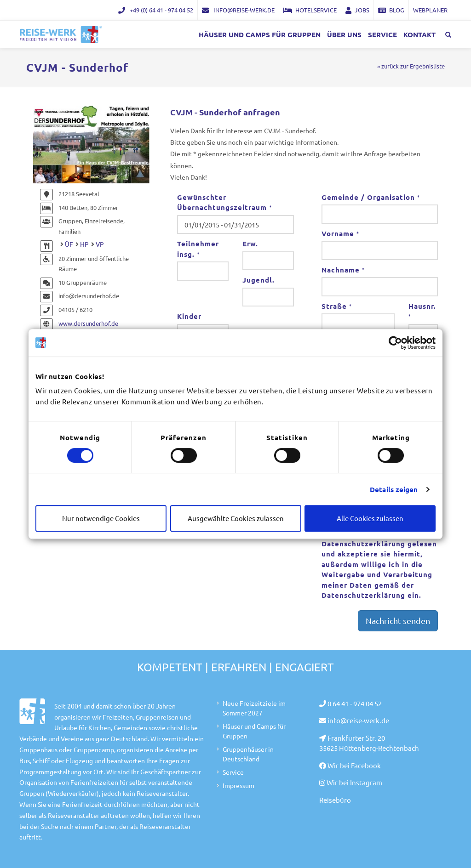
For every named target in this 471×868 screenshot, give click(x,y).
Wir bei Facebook (354, 765)
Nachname (343, 270)
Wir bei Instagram (354, 782)
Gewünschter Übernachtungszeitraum (224, 202)
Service (233, 772)
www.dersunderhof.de (88, 323)
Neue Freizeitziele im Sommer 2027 (254, 708)
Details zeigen (394, 489)
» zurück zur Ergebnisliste (411, 66)
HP (84, 244)
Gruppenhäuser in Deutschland (248, 754)
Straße (337, 306)
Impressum (238, 785)
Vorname (340, 233)
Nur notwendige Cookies (101, 518)
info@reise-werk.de (238, 10)
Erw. (250, 244)
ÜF (69, 244)
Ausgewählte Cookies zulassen (236, 518)
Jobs (357, 10)
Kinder (189, 316)
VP (100, 244)
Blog (391, 10)
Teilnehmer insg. (198, 249)
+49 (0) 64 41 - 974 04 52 (156, 10)
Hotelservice (310, 10)
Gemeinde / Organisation (371, 197)
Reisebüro (335, 800)
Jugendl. (258, 280)
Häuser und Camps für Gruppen (254, 731)
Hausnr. (422, 311)
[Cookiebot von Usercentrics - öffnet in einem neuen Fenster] (395, 343)
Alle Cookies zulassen (370, 518)
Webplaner (430, 10)
